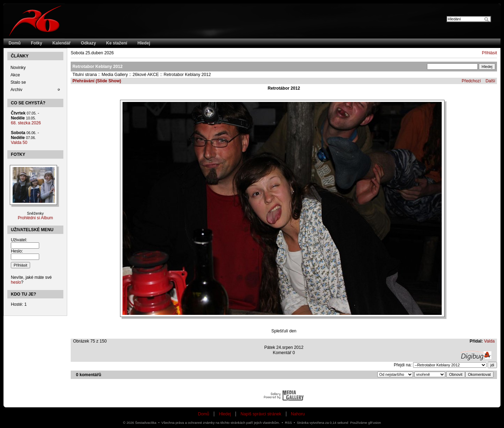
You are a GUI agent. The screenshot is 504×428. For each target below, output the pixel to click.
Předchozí (471, 81)
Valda (489, 341)
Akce (15, 75)
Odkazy (88, 43)
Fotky (36, 43)
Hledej (144, 43)
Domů (15, 43)
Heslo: (17, 251)
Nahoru (298, 414)
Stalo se (18, 82)
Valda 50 (19, 143)
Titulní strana (85, 75)
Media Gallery (115, 75)
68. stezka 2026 (26, 123)
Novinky (18, 68)
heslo (16, 282)
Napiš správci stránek (261, 414)
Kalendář (62, 43)
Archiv (16, 90)
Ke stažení (117, 43)
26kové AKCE (146, 75)
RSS (288, 423)
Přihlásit (489, 53)
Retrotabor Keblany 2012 (187, 75)
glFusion (375, 423)
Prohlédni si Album (36, 218)
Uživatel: (19, 240)
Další (490, 81)
